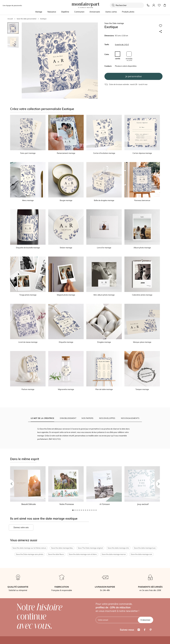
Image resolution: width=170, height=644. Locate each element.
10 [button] (92, 510)
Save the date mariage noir (141, 554)
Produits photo (128, 12)
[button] (9, 484)
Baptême (65, 12)
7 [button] (86, 510)
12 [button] (96, 510)
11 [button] (94, 510)
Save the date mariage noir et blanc (83, 554)
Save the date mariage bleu (62, 548)
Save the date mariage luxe (145, 548)
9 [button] (90, 510)
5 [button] (81, 510)
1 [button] (73, 510)
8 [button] (88, 510)
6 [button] (83, 510)
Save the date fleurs (56, 554)
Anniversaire (95, 12)
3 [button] (77, 510)
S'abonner (145, 620)
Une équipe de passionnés (12, 5)
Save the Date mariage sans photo (30, 554)
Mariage (39, 12)
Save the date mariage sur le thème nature (29, 548)
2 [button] (75, 510)
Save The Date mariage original (90, 548)
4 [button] (79, 510)
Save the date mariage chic (118, 548)
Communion (79, 12)
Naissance (52, 12)
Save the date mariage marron (114, 554)
